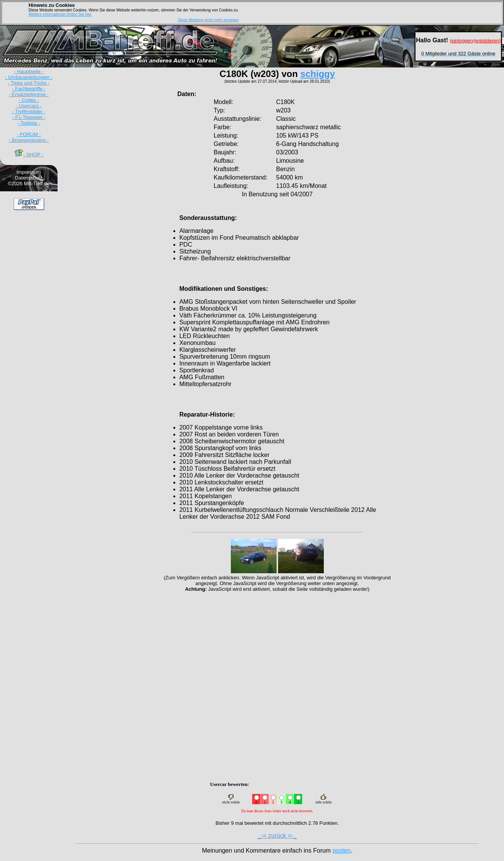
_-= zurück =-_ (277, 836)
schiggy (318, 74)
